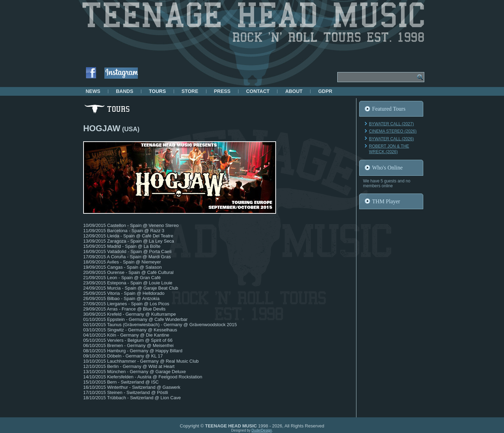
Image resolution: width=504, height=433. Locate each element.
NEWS (93, 91)
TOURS (157, 91)
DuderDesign (262, 430)
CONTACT (258, 91)
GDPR (325, 91)
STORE (190, 91)
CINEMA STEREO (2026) (393, 131)
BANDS (125, 91)
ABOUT (294, 91)
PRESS (222, 91)
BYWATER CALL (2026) (391, 139)
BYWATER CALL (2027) (391, 124)
